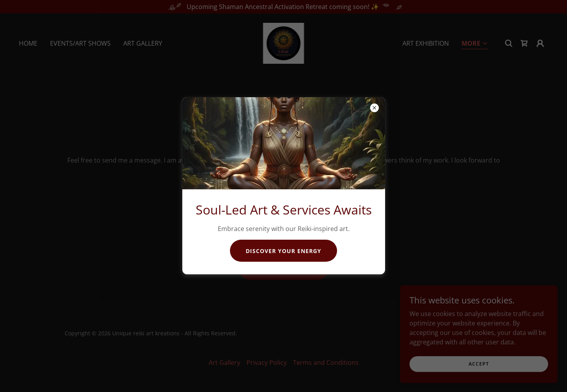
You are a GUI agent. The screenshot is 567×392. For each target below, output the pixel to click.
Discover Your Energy (283, 251)
